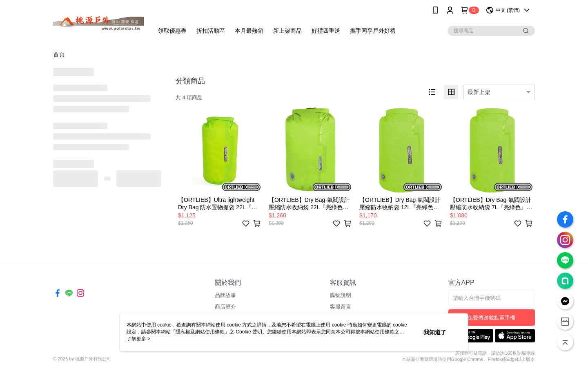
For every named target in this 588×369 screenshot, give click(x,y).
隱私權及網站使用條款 (200, 332)
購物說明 (341, 295)
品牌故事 (225, 295)
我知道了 (435, 332)
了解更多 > (138, 339)
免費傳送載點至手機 (491, 318)
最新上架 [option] (479, 92)
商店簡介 (225, 307)
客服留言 (341, 307)
